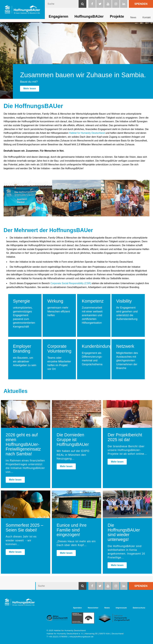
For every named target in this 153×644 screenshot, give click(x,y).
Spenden (141, 4)
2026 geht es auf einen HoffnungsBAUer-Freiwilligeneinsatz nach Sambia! (23, 444)
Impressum (121, 608)
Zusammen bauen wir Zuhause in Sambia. (83, 75)
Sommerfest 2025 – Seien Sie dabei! (24, 528)
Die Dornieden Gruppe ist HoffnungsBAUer (73, 440)
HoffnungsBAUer (89, 16)
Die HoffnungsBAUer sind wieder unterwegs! (124, 532)
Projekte (117, 16)
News (133, 17)
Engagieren (58, 16)
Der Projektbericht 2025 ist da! (125, 437)
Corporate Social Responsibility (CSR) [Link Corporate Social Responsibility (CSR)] (71, 283)
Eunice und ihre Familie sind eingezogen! (72, 530)
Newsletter (93, 608)
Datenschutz (139, 608)
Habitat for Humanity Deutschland (87, 133)
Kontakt (147, 17)
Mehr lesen (30, 89)
